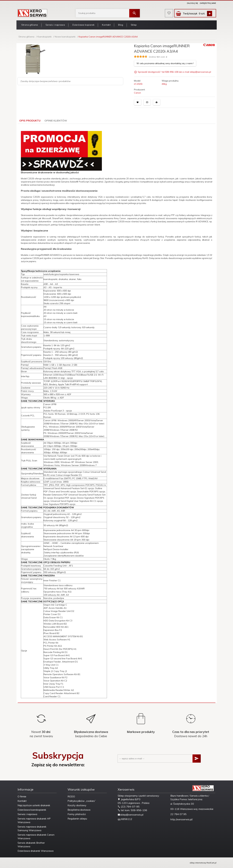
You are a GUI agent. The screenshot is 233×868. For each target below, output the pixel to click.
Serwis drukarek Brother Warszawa (31, 845)
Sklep (134, 25)
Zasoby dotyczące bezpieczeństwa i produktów (45, 81)
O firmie (22, 796)
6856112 (127, 819)
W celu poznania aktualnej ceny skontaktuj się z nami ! (165, 63)
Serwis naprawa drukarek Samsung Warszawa (32, 828)
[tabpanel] (117, 413)
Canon (137, 93)
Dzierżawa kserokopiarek (32, 810)
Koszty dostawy (77, 805)
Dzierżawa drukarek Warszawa (36, 851)
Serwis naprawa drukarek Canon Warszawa (36, 836)
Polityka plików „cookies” (82, 801)
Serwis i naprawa (55, 25)
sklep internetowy (198, 863)
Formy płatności (77, 814)
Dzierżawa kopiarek (83, 25)
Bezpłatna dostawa (79, 810)
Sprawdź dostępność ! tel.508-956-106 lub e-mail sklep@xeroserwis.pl (174, 72)
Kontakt (106, 25)
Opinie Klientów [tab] (56, 121)
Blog (121, 25)
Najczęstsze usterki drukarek (34, 805)
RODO (71, 796)
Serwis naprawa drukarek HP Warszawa (34, 820)
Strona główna (30, 25)
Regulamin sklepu (77, 819)
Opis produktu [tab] (30, 121)
